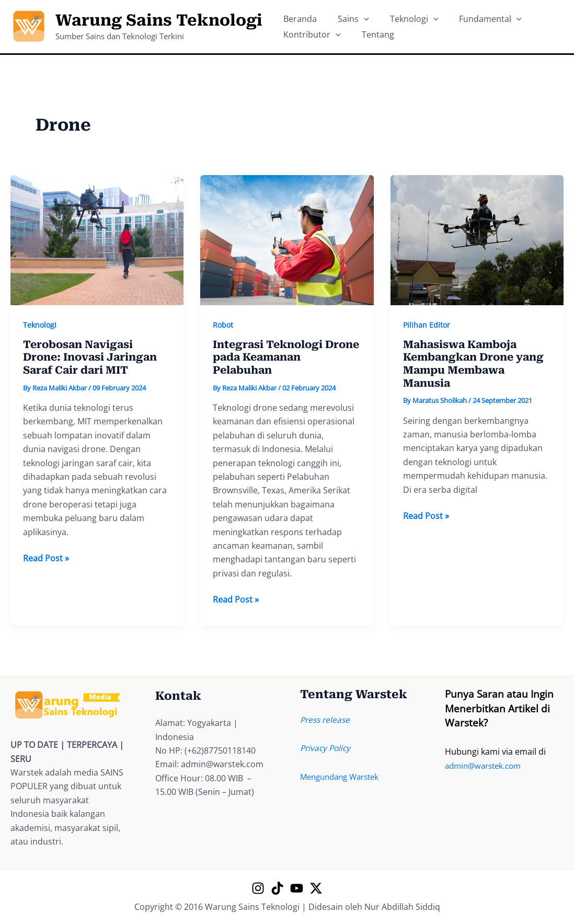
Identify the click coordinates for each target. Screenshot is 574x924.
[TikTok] (277, 888)
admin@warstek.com (486, 766)
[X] (316, 888)
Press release (326, 720)
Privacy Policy (327, 748)
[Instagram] (258, 888)
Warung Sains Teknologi (159, 20)
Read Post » (46, 559)
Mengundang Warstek (343, 777)
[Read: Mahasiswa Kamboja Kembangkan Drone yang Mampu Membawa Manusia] (477, 239)
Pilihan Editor (427, 325)
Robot (223, 325)
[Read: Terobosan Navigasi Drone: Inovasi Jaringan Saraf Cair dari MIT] (97, 239)
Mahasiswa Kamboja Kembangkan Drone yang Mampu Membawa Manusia (473, 364)
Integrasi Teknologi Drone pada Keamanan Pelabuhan (286, 358)
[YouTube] (297, 888)
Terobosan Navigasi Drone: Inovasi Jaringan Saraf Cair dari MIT (90, 358)
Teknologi (40, 325)
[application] (348, 14)
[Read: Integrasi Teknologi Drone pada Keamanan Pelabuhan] (287, 239)
